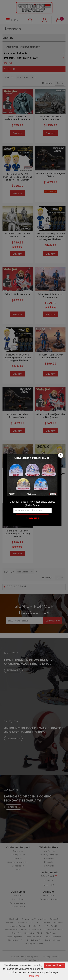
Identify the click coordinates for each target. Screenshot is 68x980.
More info (34, 976)
